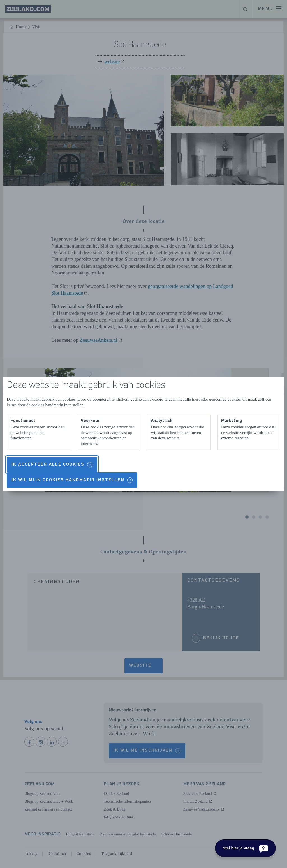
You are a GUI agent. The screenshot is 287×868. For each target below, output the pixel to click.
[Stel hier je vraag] (245, 848)
